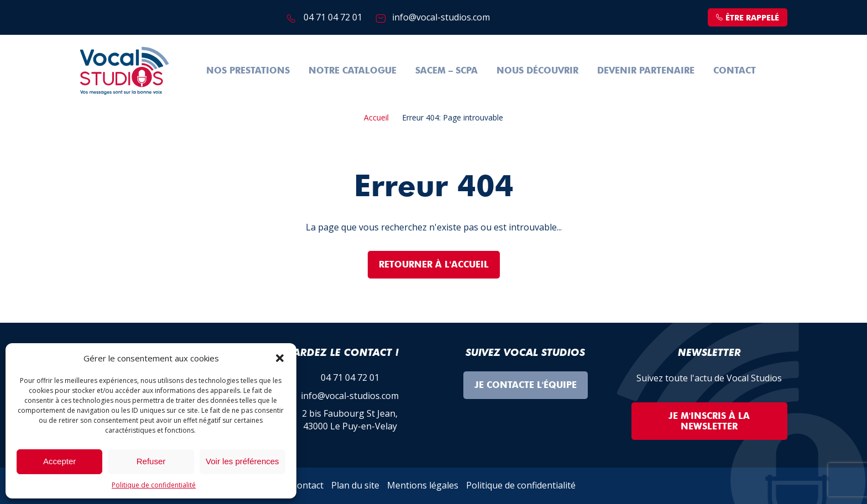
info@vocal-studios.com (441, 17)
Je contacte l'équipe (526, 385)
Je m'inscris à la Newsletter (709, 421)
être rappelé (748, 18)
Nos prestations (248, 70)
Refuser (151, 461)
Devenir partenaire (646, 70)
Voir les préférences (242, 461)
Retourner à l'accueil (434, 264)
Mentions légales (423, 485)
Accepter (59, 461)
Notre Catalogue (352, 70)
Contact (735, 70)
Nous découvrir (537, 70)
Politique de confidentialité (154, 485)
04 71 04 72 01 (333, 17)
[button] (280, 358)
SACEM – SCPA (446, 70)
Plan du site (355, 485)
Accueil (376, 117)
